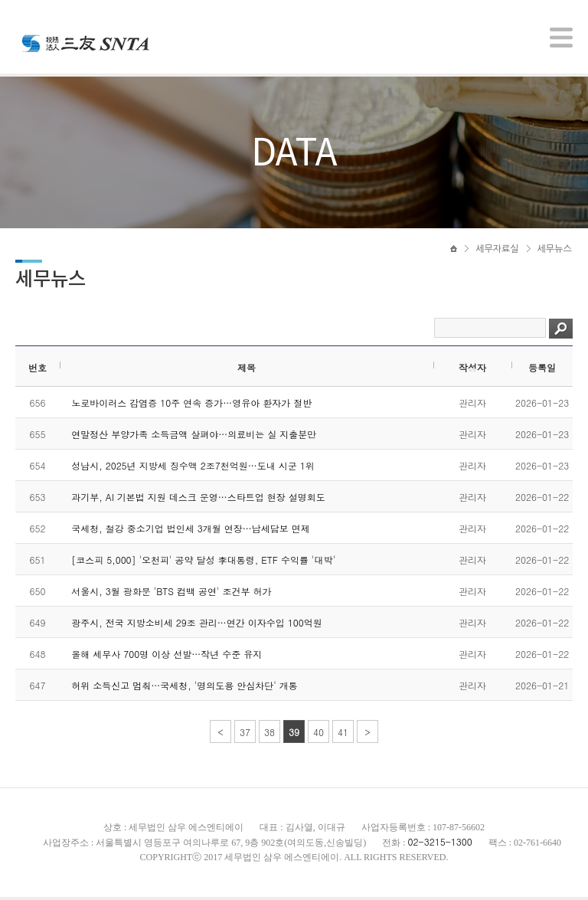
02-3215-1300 (440, 844)
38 (269, 735)
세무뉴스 (555, 250)
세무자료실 (497, 250)
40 (318, 735)
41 (343, 735)
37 (245, 735)
